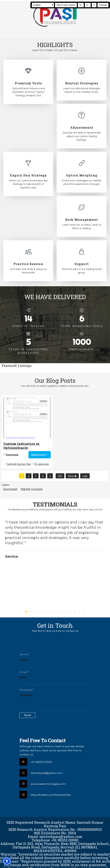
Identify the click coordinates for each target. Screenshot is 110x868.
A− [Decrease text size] (88, 5)
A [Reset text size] (94, 5)
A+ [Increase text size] (81, 5)
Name (24, 660)
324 (60, 476)
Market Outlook (32, 489)
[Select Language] (43, 5)
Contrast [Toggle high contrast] (103, 5)
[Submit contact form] (27, 715)
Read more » (39, 455)
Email (23, 677)
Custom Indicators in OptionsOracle (21, 446)
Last (85, 476)
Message (26, 695)
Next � (72, 476)
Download (12, 455)
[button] (7, 861)
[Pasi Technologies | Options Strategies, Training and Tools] (55, 28)
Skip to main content (66, 5)
